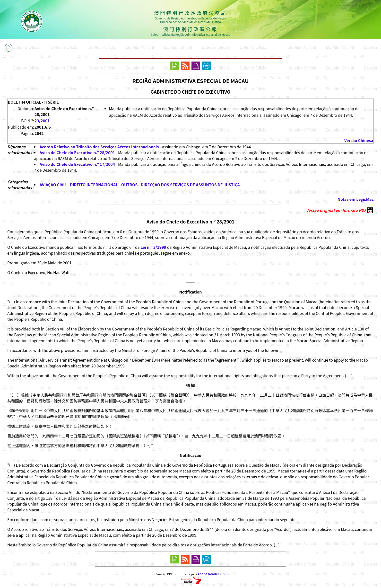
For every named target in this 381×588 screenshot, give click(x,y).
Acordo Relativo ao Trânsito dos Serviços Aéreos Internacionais (99, 147)
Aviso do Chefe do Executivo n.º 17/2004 (77, 164)
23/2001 (42, 121)
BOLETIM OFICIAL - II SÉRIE (33, 102)
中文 (342, 6)
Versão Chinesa (359, 140)
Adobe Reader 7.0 (211, 574)
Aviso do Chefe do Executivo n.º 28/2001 (77, 152)
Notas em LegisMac (356, 199)
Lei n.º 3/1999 (153, 247)
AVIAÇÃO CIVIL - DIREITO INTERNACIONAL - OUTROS (89, 185)
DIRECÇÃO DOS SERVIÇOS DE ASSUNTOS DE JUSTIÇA (190, 185)
